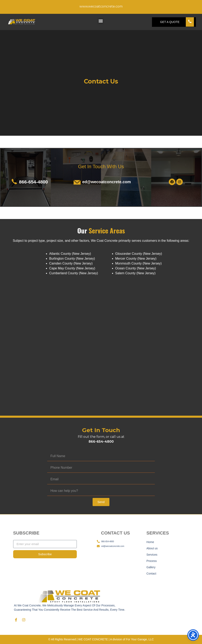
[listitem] (101, 241)
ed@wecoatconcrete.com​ (107, 182)
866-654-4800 (34, 182)
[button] (101, 21)
